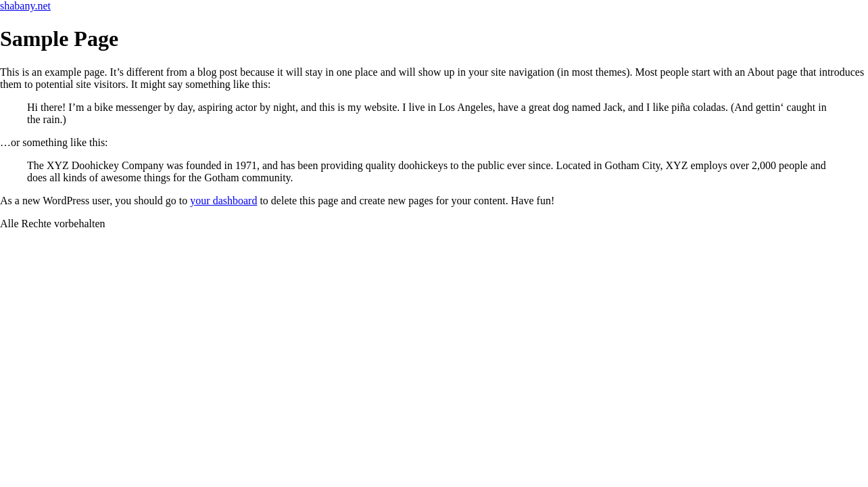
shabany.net (25, 6)
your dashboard (223, 201)
